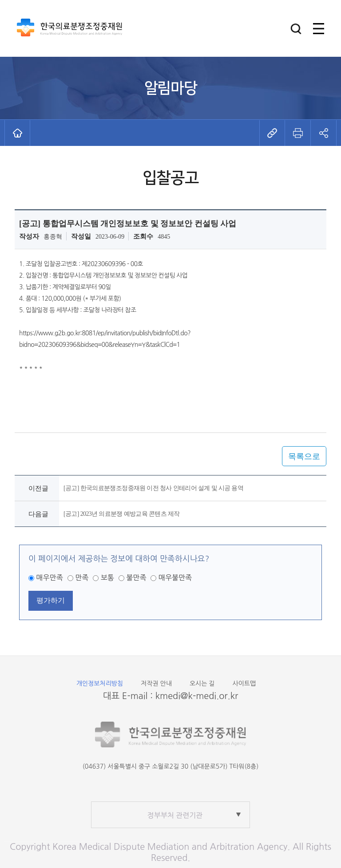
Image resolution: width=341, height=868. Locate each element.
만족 (82, 577)
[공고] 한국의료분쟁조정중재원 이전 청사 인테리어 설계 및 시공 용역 (153, 488)
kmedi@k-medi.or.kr (197, 696)
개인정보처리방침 (100, 683)
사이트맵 (244, 683)
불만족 (136, 577)
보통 (107, 577)
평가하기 (51, 600)
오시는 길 (202, 683)
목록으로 (304, 456)
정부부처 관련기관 (175, 815)
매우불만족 (175, 577)
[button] (296, 29)
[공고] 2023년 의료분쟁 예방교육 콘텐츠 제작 (122, 514)
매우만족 (50, 577)
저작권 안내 (156, 683)
